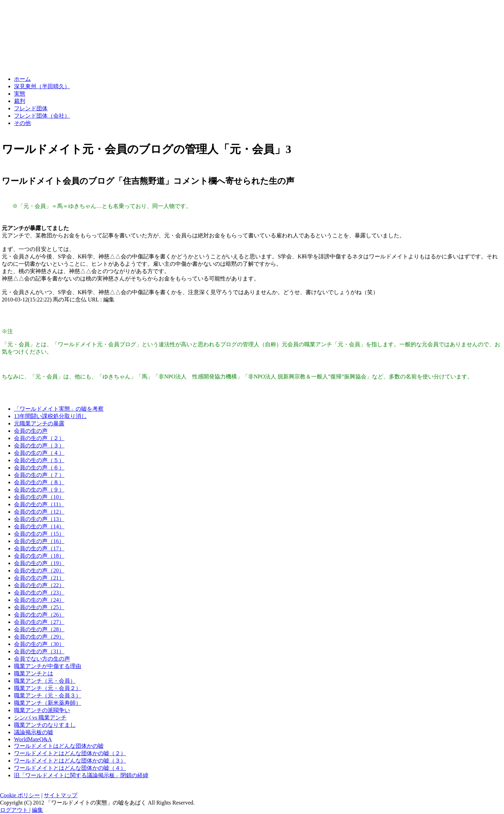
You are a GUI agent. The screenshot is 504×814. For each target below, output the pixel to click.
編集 (37, 810)
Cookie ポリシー (20, 795)
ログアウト (15, 810)
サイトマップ (61, 795)
